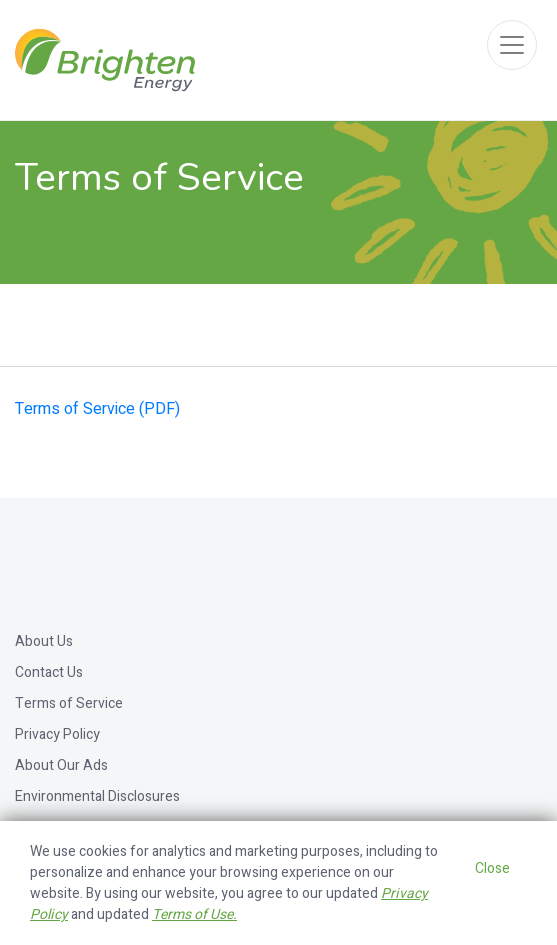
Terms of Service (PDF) (97, 409)
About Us (44, 641)
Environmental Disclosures (97, 796)
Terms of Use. (194, 914)
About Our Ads (61, 765)
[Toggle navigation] (512, 45)
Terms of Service (69, 703)
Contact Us (49, 672)
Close (492, 868)
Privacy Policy (57, 734)
